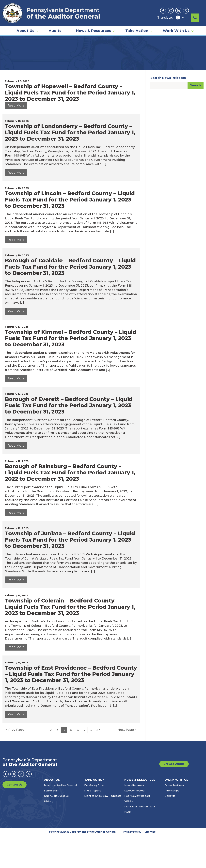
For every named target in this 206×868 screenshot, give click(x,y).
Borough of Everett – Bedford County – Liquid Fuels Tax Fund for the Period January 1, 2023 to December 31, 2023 (69, 438)
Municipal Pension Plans (140, 839)
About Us (25, 27)
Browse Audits (174, 796)
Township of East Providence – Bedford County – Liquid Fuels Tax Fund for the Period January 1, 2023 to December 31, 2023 (71, 706)
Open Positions (174, 818)
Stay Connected (135, 823)
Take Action (137, 27)
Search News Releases (168, 110)
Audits (55, 27)
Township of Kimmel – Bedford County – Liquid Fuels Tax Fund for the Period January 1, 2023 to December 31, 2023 (71, 371)
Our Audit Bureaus (56, 828)
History (49, 834)
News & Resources (93, 27)
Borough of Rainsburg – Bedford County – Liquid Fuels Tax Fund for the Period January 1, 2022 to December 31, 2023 (70, 505)
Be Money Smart (95, 818)
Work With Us (176, 27)
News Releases (134, 818)
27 (98, 762)
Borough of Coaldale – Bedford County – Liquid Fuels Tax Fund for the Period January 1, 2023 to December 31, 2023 (70, 299)
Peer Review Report (137, 828)
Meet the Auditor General (60, 818)
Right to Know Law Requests (103, 828)
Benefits (170, 828)
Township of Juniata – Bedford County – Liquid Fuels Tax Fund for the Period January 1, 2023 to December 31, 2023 (70, 572)
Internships (172, 823)
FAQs (128, 844)
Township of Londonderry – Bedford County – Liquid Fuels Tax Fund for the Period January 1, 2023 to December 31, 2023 (70, 165)
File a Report (93, 823)
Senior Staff (51, 823)
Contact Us (15, 817)
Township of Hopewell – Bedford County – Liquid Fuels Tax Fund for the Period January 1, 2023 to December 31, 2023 (70, 125)
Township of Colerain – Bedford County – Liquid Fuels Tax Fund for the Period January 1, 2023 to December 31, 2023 (70, 639)
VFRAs (129, 834)
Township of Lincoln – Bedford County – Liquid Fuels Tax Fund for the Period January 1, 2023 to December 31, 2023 (70, 232)
